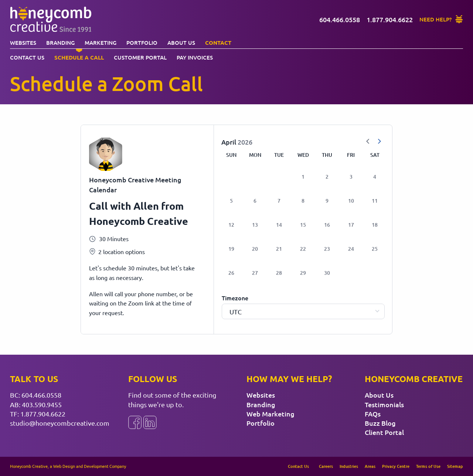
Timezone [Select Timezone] (235, 298)
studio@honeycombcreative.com (60, 423)
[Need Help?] (441, 20)
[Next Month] (379, 142)
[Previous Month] (368, 142)
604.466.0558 (41, 395)
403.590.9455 (42, 404)
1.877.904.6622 (43, 414)
